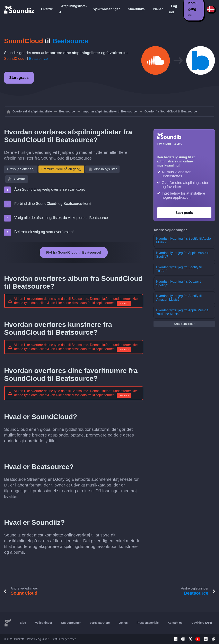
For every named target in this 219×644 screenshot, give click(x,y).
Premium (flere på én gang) (61, 169)
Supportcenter (71, 623)
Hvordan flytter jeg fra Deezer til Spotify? (179, 283)
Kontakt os (175, 623)
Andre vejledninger (184, 324)
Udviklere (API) (202, 623)
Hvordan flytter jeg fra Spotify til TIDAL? (179, 269)
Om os (123, 623)
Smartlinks (136, 9)
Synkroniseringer (106, 9)
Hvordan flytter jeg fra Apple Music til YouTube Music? (183, 312)
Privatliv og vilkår (38, 639)
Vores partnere (100, 623)
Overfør (47, 9)
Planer (158, 9)
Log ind (173, 9)
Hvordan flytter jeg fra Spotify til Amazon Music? (179, 298)
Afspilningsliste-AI (73, 9)
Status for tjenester (64, 639)
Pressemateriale (148, 623)
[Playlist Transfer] (19, 9)
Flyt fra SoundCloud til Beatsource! (74, 252)
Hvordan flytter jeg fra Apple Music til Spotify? (183, 255)
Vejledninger (43, 623)
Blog (23, 623)
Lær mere (124, 303)
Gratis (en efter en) (21, 169)
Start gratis (19, 78)
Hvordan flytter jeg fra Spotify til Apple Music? (183, 240)
